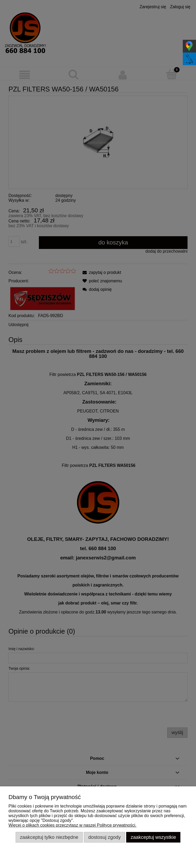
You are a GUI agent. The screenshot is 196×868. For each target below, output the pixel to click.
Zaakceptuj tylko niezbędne (49, 837)
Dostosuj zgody (105, 837)
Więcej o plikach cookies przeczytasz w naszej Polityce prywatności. (72, 825)
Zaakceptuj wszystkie (153, 837)
